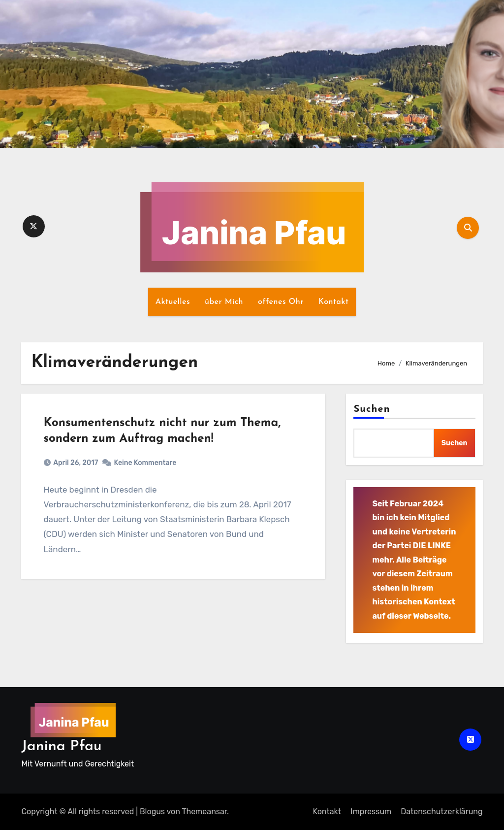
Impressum (371, 812)
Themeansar (204, 812)
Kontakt (333, 302)
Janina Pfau (61, 747)
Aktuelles (173, 302)
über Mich (224, 302)
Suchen (372, 409)
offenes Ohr (281, 302)
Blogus (152, 812)
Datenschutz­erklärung (441, 812)
